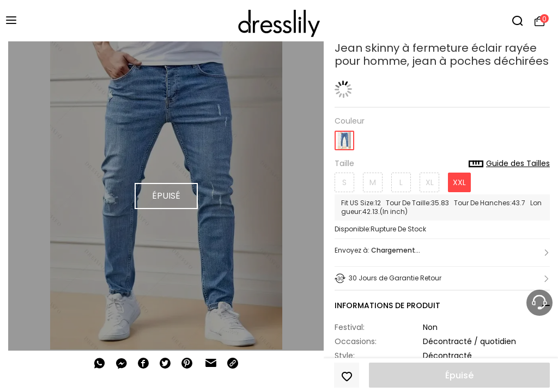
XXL (459, 182)
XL (430, 182)
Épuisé (459, 375)
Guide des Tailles (509, 164)
